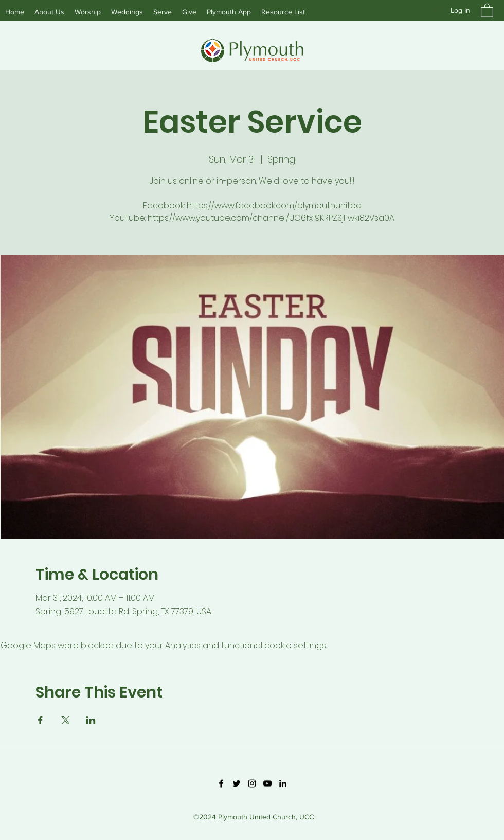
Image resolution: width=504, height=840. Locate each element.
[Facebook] (221, 783)
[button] (487, 10)
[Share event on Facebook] (40, 720)
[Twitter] (237, 783)
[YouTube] (267, 783)
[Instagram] (252, 783)
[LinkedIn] (283, 783)
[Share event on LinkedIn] (91, 720)
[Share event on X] (66, 720)
